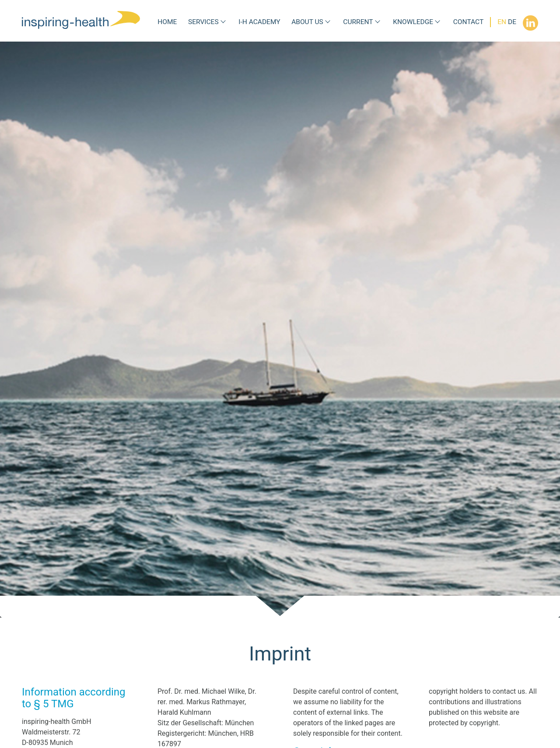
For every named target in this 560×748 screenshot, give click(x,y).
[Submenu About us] (328, 22)
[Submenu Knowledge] (437, 22)
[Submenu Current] (378, 22)
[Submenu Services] (223, 22)
